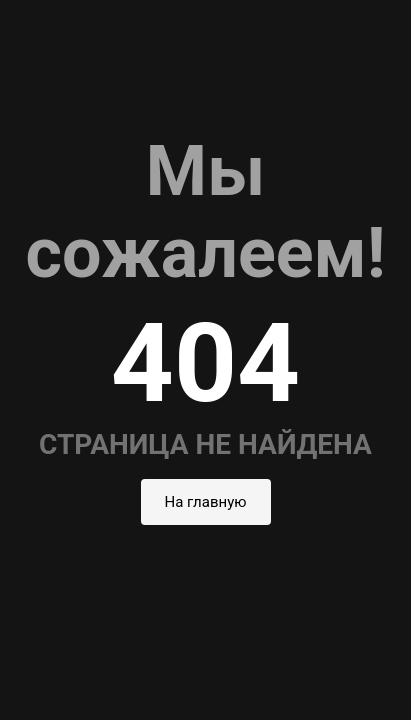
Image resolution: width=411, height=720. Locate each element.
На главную (206, 502)
